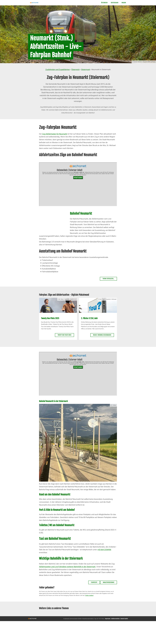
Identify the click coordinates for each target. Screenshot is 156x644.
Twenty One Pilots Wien (64, 335)
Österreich (104, 3)
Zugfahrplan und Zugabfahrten (58, 70)
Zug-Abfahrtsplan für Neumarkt (55, 134)
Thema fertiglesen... (108, 279)
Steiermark (86, 70)
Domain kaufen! (124, 619)
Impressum (108, 619)
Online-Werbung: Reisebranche (102, 335)
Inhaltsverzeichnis (109, 582)
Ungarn (124, 3)
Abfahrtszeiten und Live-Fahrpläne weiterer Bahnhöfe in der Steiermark (67, 567)
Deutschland (115, 3)
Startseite (94, 582)
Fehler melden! (89, 595)
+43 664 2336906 (104, 550)
